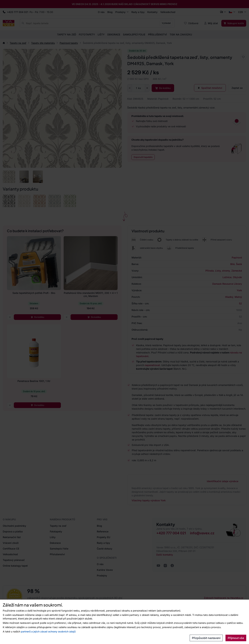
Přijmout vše (236, 638)
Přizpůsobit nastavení (206, 638)
